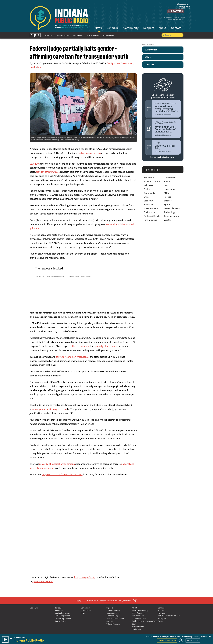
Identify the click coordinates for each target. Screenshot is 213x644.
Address (161, 611)
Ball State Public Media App (169, 616)
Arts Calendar (86, 611)
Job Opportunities (139, 619)
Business (148, 189)
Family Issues (114, 63)
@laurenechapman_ (43, 582)
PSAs (83, 613)
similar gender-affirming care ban (49, 409)
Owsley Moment (93, 35)
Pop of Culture (108, 35)
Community (131, 28)
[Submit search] (163, 35)
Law (39, 67)
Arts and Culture (152, 182)
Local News (170, 189)
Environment (150, 212)
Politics (168, 197)
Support (149, 28)
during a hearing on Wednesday (72, 357)
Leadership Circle (113, 613)
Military (168, 193)
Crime (147, 197)
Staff (134, 624)
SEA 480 (34, 164)
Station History (138, 627)
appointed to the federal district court (62, 475)
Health (33, 67)
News (98, 28)
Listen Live (34, 608)
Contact (176, 28)
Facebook (162, 613)
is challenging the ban (89, 153)
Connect (161, 608)
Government (127, 63)
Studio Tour (137, 629)
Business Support (113, 611)
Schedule (113, 28)
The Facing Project (62, 616)
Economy (148, 201)
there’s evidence (81, 346)
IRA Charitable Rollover (115, 619)
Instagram (162, 619)
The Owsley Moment (63, 619)
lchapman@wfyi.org (85, 577)
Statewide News (172, 208)
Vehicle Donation (113, 624)
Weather (168, 220)
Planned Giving (112, 616)
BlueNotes (49, 35)
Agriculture (149, 178)
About (162, 28)
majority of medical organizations (57, 464)
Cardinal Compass (63, 35)
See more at (163, 157)
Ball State (148, 185)
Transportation (171, 216)
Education (149, 205)
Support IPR (173, 12)
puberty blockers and (106, 346)
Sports (167, 205)
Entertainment (151, 208)
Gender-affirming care (48, 172)
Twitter (161, 621)
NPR (35, 35)
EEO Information (138, 613)
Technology (170, 212)
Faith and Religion (152, 216)
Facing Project (78, 35)
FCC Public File (138, 616)
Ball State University (111, 601)
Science (168, 201)
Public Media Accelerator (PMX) (145, 621)
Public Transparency (140, 611)
